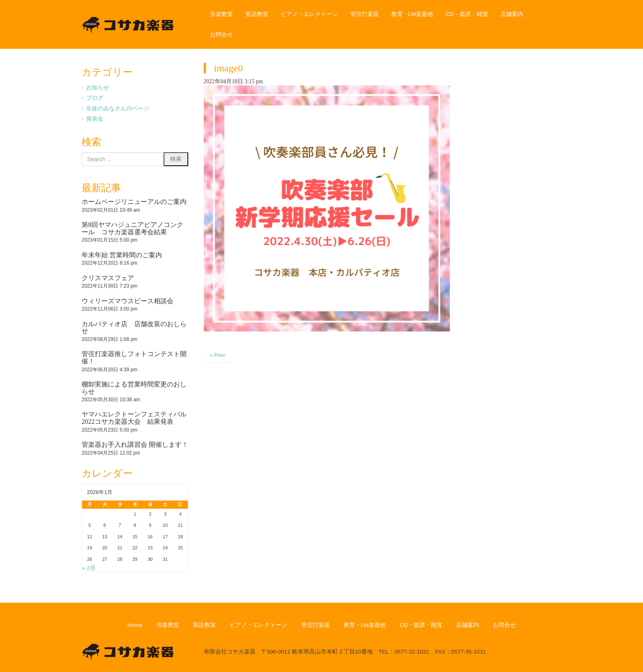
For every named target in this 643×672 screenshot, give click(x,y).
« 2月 (89, 568)
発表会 (95, 119)
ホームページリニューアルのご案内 (134, 202)
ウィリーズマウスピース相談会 (128, 301)
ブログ (95, 98)
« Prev (218, 355)
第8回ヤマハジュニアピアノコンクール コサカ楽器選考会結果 (132, 228)
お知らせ (98, 88)
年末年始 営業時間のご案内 (122, 255)
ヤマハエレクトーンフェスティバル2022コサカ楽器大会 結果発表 (134, 418)
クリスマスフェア (108, 278)
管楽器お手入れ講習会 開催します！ (135, 445)
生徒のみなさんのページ (118, 109)
